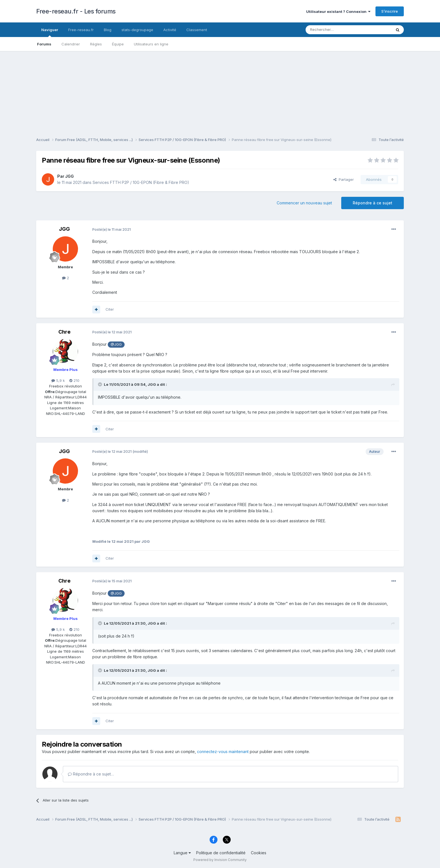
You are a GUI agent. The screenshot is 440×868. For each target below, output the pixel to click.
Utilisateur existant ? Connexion (338, 11)
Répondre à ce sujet (373, 203)
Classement (197, 30)
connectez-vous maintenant (223, 752)
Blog (108, 30)
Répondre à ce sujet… (91, 774)
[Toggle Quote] (100, 384)
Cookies (259, 853)
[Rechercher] (336, 30)
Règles (96, 44)
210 (74, 380)
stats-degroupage (137, 30)
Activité (170, 30)
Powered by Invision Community (220, 860)
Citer (110, 309)
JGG (69, 176)
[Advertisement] (220, 90)
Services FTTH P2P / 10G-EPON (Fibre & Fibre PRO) (141, 182)
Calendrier (71, 44)
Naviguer (50, 32)
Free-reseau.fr (81, 30)
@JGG (116, 344)
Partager (344, 179)
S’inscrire (390, 11)
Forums (44, 44)
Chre (64, 332)
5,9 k (58, 380)
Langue (182, 853)
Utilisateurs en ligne (151, 44)
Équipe (118, 44)
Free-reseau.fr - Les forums (76, 11)
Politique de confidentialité (221, 853)
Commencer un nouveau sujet (304, 203)
